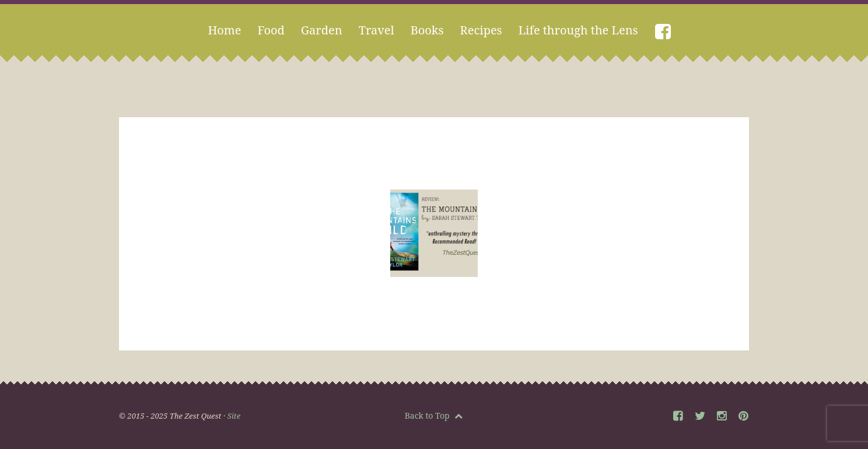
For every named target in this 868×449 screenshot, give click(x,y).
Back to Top (434, 415)
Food (271, 30)
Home (224, 30)
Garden (322, 30)
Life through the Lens (578, 30)
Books (427, 30)
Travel (377, 30)
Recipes (481, 30)
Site (234, 416)
